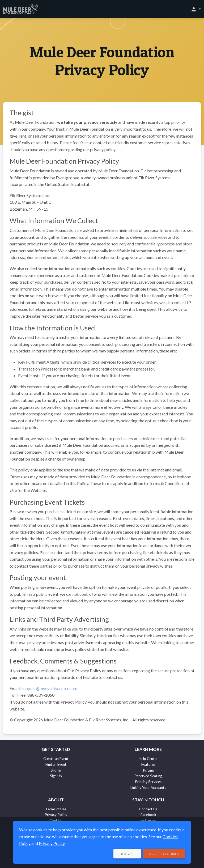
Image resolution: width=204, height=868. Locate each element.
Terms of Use (56, 809)
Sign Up (56, 776)
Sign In (56, 770)
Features (148, 764)
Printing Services (148, 782)
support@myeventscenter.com (49, 688)
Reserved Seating (148, 776)
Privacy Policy (56, 815)
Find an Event (56, 764)
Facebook (148, 815)
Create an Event (56, 759)
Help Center (148, 759)
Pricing (148, 770)
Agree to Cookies (164, 854)
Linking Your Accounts (148, 788)
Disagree (127, 854)
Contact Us (148, 809)
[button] (196, 9)
